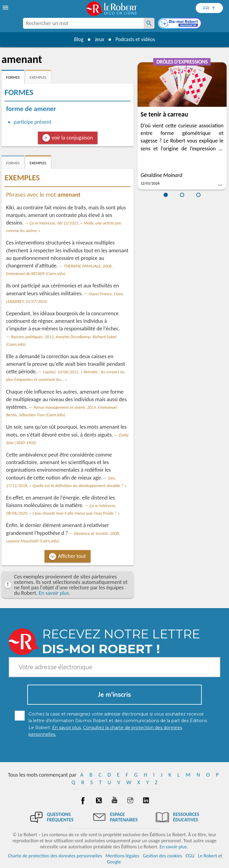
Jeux (99, 39)
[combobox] (83, 23)
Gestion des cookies (162, 856)
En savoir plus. (55, 593)
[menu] (6, 8)
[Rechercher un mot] (149, 23)
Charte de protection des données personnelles (55, 856)
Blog (78, 39)
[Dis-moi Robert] (180, 24)
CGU (190, 856)
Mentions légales (122, 856)
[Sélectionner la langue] (209, 8)
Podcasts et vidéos (136, 39)
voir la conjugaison (72, 138)
